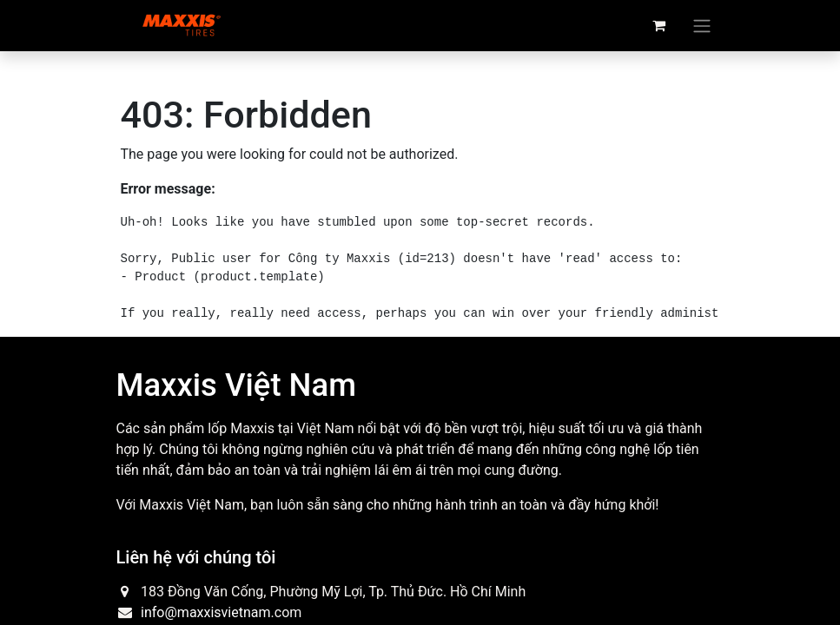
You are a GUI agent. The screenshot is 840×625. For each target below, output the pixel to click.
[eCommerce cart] (659, 25)
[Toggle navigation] (702, 26)
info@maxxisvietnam (205, 612)
